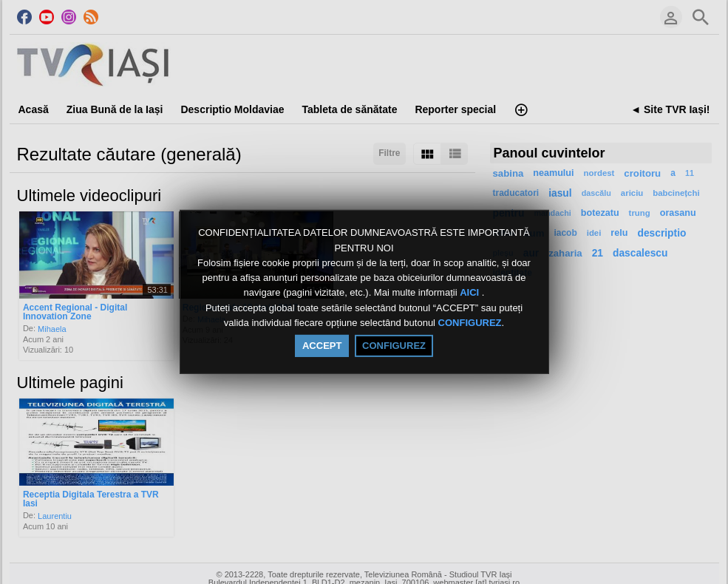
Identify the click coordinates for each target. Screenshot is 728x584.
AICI (471, 293)
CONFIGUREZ (470, 323)
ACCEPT (322, 346)
